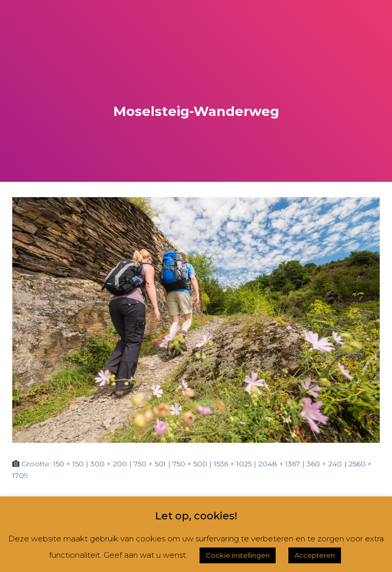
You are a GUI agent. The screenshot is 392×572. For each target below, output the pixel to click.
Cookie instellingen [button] (238, 555)
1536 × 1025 (233, 464)
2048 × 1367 (279, 464)
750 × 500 (190, 464)
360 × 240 (324, 464)
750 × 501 (150, 464)
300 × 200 (109, 464)
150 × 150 (68, 464)
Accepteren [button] (315, 555)
